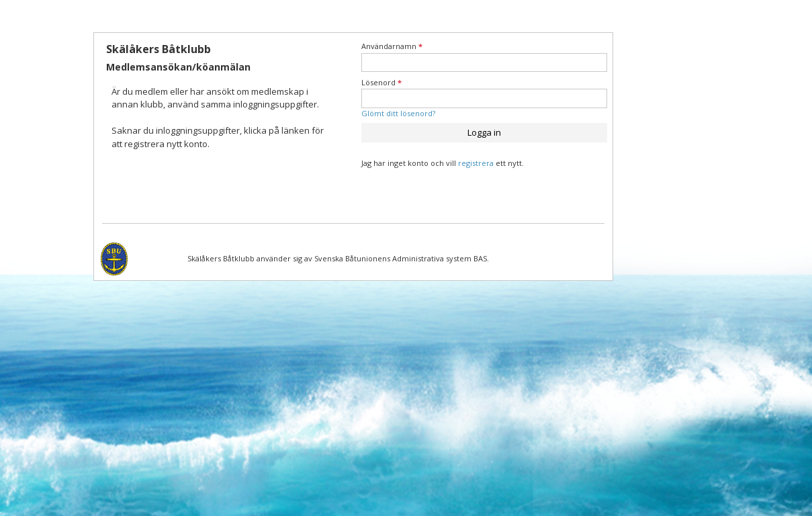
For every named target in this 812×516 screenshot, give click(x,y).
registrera (476, 163)
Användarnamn (392, 46)
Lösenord (381, 82)
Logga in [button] (484, 132)
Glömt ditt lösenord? (398, 113)
